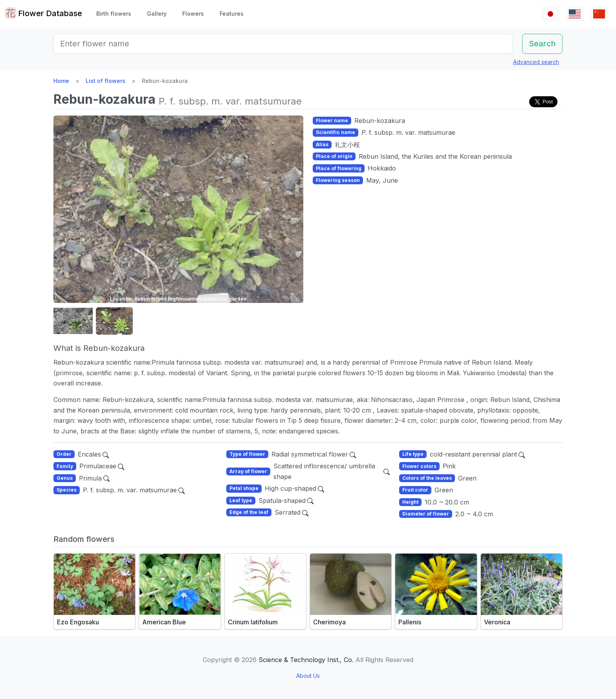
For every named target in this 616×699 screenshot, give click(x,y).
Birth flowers (114, 14)
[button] (73, 321)
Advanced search (536, 62)
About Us (308, 676)
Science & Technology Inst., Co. (306, 660)
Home (61, 81)
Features (232, 14)
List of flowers (105, 81)
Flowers (193, 14)
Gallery (157, 14)
